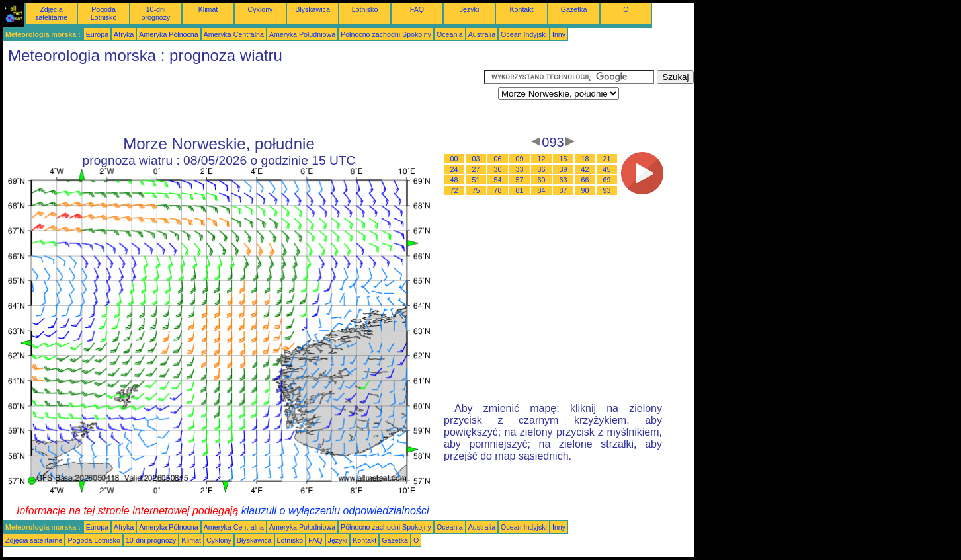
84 (542, 190)
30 (498, 169)
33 (520, 169)
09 (520, 159)
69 (607, 180)
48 (454, 180)
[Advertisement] (243, 100)
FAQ (417, 9)
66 (585, 180)
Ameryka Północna (168, 34)
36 (542, 169)
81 (520, 190)
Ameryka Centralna (234, 34)
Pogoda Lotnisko (104, 13)
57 (520, 180)
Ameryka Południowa (302, 34)
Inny (559, 34)
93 (607, 190)
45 (607, 169)
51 (476, 180)
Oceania (450, 34)
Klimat (208, 9)
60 (542, 180)
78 (498, 190)
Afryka (124, 34)
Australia (482, 34)
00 (454, 159)
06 (498, 159)
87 (564, 190)
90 (585, 190)
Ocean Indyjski (524, 34)
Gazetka (574, 9)
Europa (97, 34)
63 (564, 180)
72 (454, 190)
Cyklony (261, 9)
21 (607, 159)
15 (564, 159)
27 (476, 169)
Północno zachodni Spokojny (386, 34)
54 (498, 180)
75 (476, 190)
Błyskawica (313, 9)
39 (564, 169)
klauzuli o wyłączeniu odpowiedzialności (335, 511)
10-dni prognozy (156, 13)
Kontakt (521, 9)
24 (454, 169)
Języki (470, 9)
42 (585, 169)
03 (476, 159)
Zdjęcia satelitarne (51, 13)
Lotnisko (365, 9)
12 (542, 159)
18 (585, 159)
